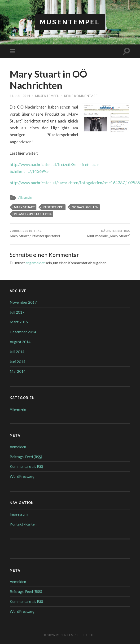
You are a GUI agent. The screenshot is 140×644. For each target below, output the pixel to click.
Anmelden (18, 447)
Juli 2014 (17, 352)
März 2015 (19, 322)
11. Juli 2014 (20, 96)
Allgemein (25, 197)
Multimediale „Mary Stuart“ (109, 234)
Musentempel (70, 22)
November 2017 (23, 302)
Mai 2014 (18, 371)
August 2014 (20, 342)
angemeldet (35, 263)
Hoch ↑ (90, 635)
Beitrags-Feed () (26, 457)
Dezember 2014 (23, 332)
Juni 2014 (17, 361)
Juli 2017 (17, 312)
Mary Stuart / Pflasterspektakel (35, 234)
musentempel (47, 96)
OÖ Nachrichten (85, 207)
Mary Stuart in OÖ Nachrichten (48, 80)
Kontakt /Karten (23, 524)
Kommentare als (26, 466)
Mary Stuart (24, 207)
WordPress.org (22, 476)
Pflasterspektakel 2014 (33, 214)
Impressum (19, 514)
